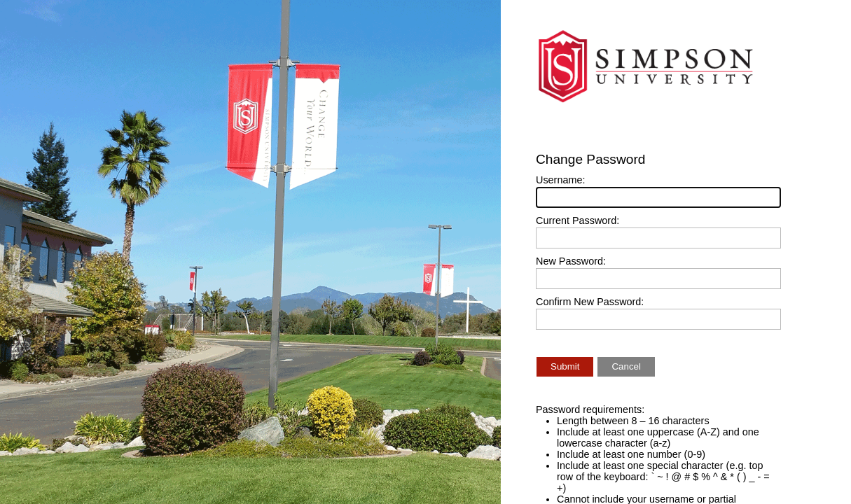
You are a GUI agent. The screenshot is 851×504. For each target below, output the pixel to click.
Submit (565, 366)
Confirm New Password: (590, 302)
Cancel (626, 366)
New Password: (571, 261)
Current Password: (577, 220)
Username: (560, 180)
